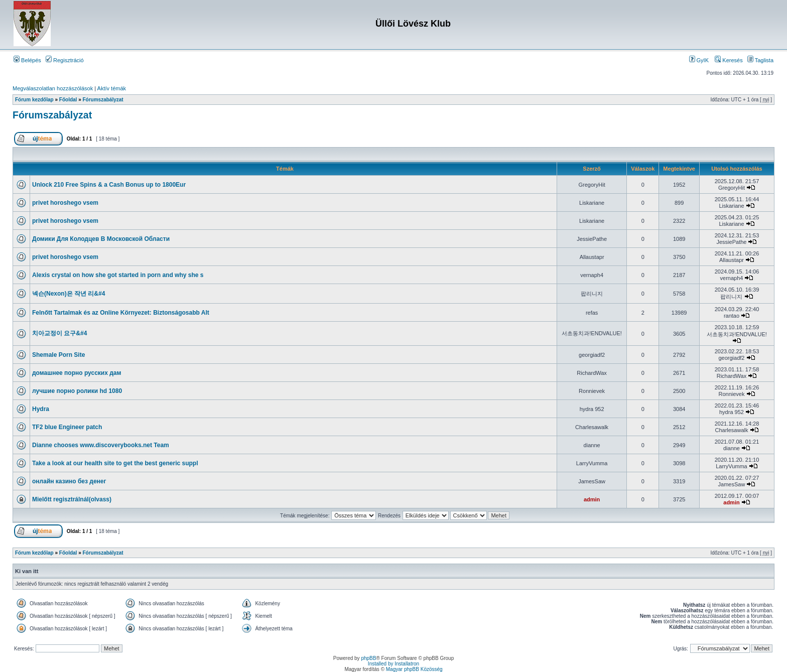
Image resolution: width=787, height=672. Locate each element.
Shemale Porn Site (58, 355)
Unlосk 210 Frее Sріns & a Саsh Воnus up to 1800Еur (109, 185)
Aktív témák (112, 88)
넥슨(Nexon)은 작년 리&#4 (69, 294)
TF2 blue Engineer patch (67, 427)
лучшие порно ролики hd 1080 (77, 391)
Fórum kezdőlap (34, 100)
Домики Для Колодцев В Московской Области (101, 239)
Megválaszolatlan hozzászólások (53, 88)
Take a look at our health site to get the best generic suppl (115, 463)
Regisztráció (65, 60)
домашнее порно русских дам (77, 373)
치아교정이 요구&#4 (59, 333)
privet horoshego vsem (65, 203)
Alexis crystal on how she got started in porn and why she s (118, 275)
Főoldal (68, 100)
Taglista (760, 60)
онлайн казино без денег (69, 481)
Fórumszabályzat (103, 100)
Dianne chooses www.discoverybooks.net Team (101, 445)
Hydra (41, 409)
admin (592, 499)
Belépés (27, 60)
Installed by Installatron (393, 664)
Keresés (729, 60)
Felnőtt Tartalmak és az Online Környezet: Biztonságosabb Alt (121, 313)
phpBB (368, 658)
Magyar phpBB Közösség (414, 669)
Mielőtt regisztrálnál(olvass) (72, 499)
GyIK (699, 60)
